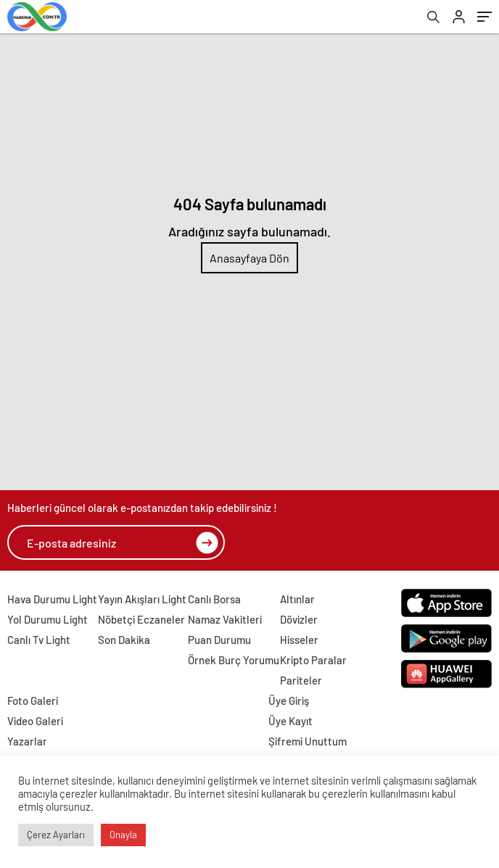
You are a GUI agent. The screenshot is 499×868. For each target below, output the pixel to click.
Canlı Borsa (214, 599)
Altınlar (297, 599)
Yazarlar (27, 741)
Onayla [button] (123, 835)
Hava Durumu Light (52, 599)
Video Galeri (35, 721)
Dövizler (299, 619)
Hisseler (299, 640)
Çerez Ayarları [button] (56, 835)
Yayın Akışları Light (142, 599)
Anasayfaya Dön (249, 258)
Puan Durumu (219, 640)
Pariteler (301, 680)
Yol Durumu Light (48, 619)
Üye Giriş (289, 700)
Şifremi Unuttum (308, 741)
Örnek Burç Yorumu (234, 660)
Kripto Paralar (313, 660)
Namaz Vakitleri (225, 619)
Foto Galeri (33, 700)
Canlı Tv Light (39, 640)
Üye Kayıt (290, 721)
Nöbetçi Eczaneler (141, 619)
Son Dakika (124, 640)
